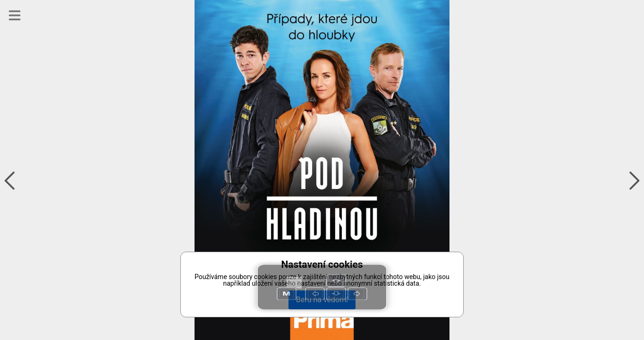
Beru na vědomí (322, 300)
